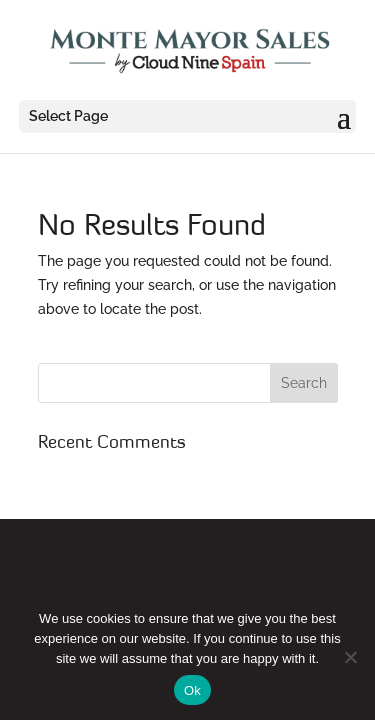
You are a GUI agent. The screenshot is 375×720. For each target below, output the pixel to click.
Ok (192, 690)
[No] (350, 657)
